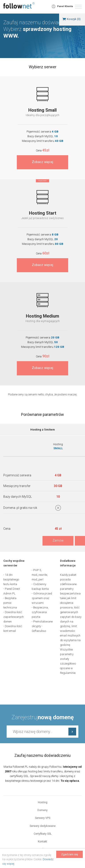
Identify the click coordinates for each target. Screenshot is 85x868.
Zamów (58, 540)
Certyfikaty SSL (43, 834)
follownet (19, 5)
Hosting (43, 802)
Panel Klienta (65, 6)
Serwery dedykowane (43, 826)
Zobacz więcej (42, 162)
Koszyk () (74, 19)
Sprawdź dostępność (72, 732)
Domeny (42, 810)
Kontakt (42, 842)
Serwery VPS (43, 818)
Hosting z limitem (43, 430)
